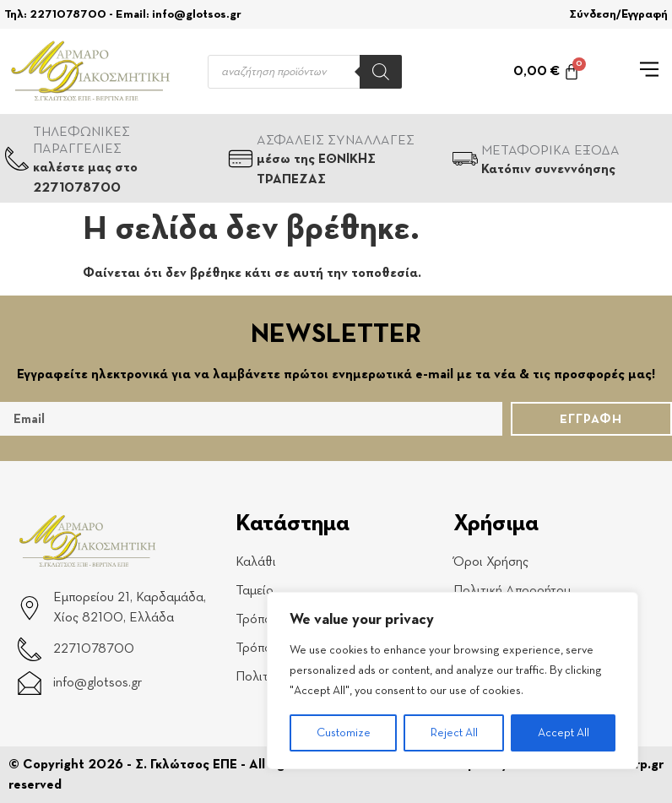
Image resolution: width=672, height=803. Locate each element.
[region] (453, 681)
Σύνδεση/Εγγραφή (618, 14)
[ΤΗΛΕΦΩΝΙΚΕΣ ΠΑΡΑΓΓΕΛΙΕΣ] (17, 159)
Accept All (564, 733)
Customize (344, 733)
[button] (650, 72)
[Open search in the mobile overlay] (305, 72)
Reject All (454, 733)
